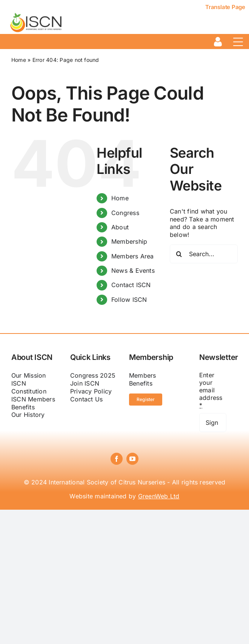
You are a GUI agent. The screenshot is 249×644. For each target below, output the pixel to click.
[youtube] (132, 459)
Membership (129, 241)
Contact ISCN (131, 285)
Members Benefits (143, 379)
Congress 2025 (93, 375)
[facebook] (117, 459)
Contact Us (86, 399)
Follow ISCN (129, 300)
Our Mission (29, 375)
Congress (125, 213)
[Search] (179, 254)
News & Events (133, 271)
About (120, 227)
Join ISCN (85, 383)
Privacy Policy (91, 391)
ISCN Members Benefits (33, 403)
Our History (28, 415)
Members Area (133, 256)
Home (19, 60)
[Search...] (204, 254)
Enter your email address (211, 390)
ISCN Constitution (29, 387)
